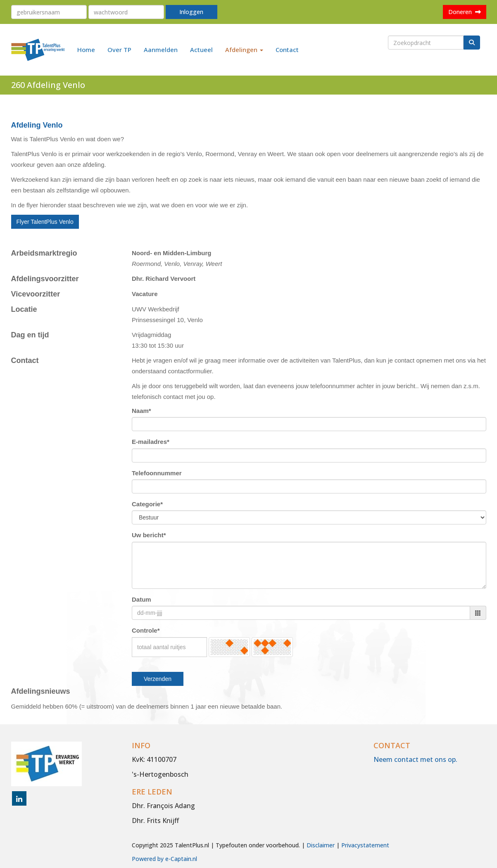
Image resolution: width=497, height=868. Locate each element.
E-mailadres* (151, 442)
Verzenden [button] (158, 679)
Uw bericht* (149, 535)
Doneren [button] (465, 12)
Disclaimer (321, 845)
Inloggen (191, 12)
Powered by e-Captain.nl (164, 859)
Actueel (201, 50)
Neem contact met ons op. (415, 759)
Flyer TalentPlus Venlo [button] (45, 222)
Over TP (119, 50)
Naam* (141, 411)
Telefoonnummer (157, 473)
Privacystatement (365, 845)
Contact (287, 50)
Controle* (146, 630)
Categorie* (147, 504)
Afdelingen (244, 50)
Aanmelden (161, 50)
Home (86, 50)
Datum (141, 599)
